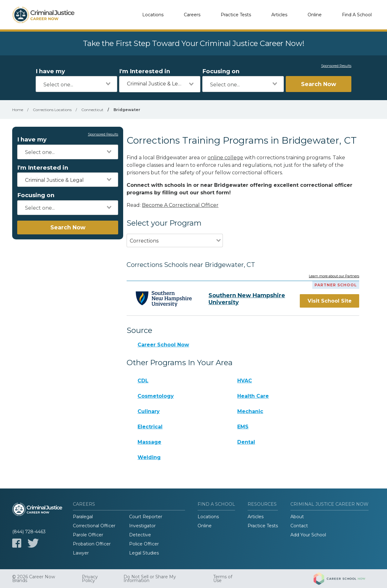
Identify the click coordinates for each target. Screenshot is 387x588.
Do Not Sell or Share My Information (150, 579)
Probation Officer (92, 544)
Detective (140, 535)
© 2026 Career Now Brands (34, 579)
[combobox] (76, 84)
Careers (192, 15)
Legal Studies (144, 553)
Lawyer (81, 553)
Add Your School (308, 535)
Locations (153, 15)
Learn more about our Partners (334, 276)
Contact (299, 526)
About (297, 517)
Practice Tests (236, 15)
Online (315, 15)
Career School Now (163, 345)
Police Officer (144, 544)
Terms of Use (223, 579)
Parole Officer (88, 535)
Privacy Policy (90, 579)
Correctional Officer (94, 526)
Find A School (357, 15)
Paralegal (83, 517)
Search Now (319, 84)
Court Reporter (146, 517)
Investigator (142, 526)
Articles (279, 15)
